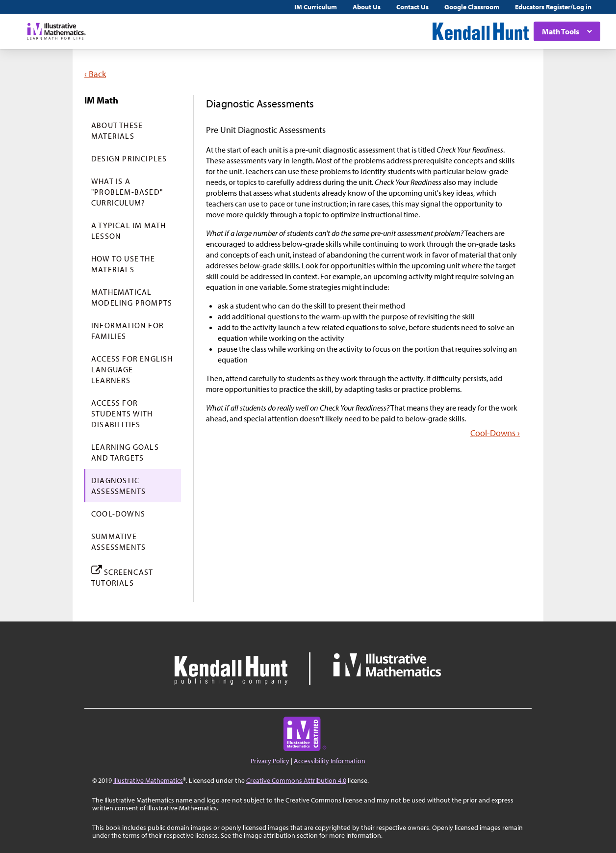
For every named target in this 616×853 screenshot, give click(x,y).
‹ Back (95, 74)
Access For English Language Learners (132, 369)
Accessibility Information (330, 761)
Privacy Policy (270, 761)
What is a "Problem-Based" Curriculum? (127, 192)
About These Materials (117, 130)
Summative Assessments (118, 542)
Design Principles (129, 158)
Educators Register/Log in (553, 7)
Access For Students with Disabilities (122, 414)
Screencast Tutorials (122, 576)
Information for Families (128, 331)
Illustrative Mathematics (148, 780)
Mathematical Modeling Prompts (132, 297)
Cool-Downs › (495, 433)
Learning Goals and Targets (125, 452)
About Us (367, 7)
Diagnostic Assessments (118, 486)
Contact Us (412, 7)
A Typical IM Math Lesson (128, 231)
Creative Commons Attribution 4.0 (296, 780)
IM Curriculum (316, 7)
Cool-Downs (118, 514)
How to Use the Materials (123, 264)
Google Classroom (472, 7)
